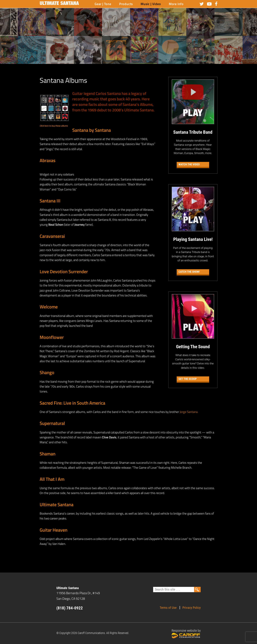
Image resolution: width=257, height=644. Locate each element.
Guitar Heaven (54, 530)
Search (197, 590)
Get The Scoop (188, 379)
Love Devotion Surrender (64, 271)
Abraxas (48, 160)
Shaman (48, 454)
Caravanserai (52, 236)
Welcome (49, 307)
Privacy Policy (192, 608)
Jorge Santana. (189, 412)
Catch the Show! (189, 272)
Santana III (50, 201)
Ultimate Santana (59, 4)
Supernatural (52, 423)
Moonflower (52, 337)
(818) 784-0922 (70, 608)
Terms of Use (168, 608)
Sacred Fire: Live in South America (72, 403)
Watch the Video (189, 164)
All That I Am (52, 479)
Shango (47, 372)
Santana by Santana (92, 130)
